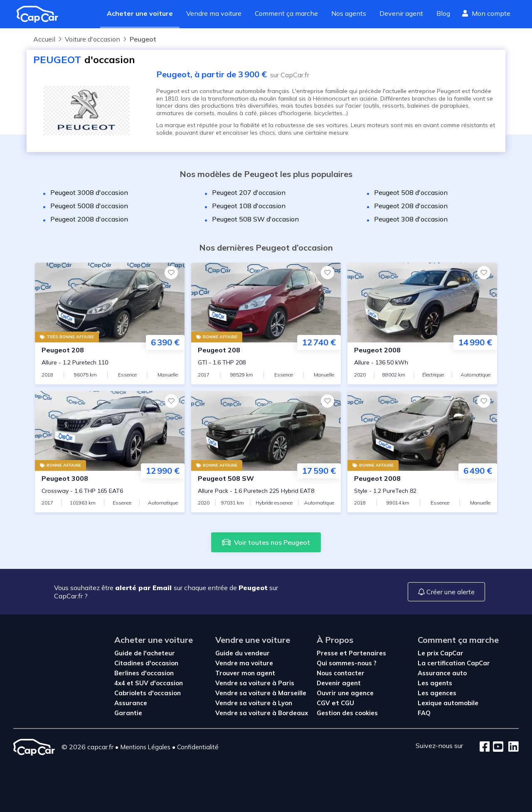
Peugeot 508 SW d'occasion (255, 219)
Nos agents (349, 13)
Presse (328, 653)
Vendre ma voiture (214, 13)
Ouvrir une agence (345, 693)
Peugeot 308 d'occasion (411, 219)
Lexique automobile (448, 703)
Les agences (437, 693)
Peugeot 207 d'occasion (249, 192)
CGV (324, 703)
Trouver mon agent (245, 673)
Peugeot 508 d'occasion (411, 192)
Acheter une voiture (140, 13)
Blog (443, 13)
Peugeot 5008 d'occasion (89, 206)
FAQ (424, 713)
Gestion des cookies (347, 713)
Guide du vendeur (243, 653)
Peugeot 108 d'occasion (249, 206)
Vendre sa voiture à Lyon (254, 703)
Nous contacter (341, 673)
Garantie (128, 713)
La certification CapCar (454, 663)
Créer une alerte (446, 592)
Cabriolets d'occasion (148, 693)
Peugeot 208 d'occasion (411, 206)
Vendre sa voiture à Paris (255, 683)
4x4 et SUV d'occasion (149, 683)
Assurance (131, 703)
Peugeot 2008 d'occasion (89, 219)
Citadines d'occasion (146, 663)
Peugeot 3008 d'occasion (89, 192)
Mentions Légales (145, 747)
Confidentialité (198, 747)
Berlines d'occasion (144, 673)
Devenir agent (401, 13)
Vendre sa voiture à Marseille (261, 693)
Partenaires (367, 653)
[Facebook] (485, 747)
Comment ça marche (286, 13)
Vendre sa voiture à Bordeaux (262, 713)
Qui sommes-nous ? (347, 663)
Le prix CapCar (441, 653)
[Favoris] (171, 273)
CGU (347, 703)
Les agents (435, 683)
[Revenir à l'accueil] (41, 14)
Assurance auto (442, 673)
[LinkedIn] (511, 747)
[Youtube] (496, 747)
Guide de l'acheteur (145, 653)
